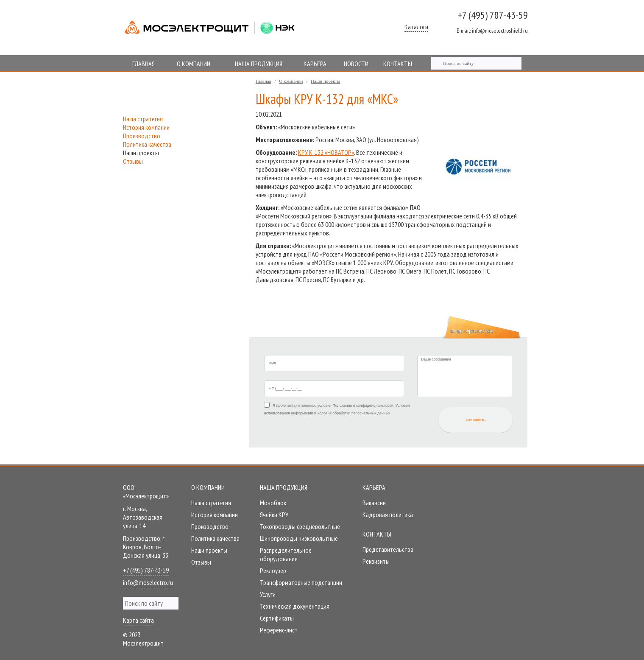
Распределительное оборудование (286, 554)
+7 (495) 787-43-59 (493, 15)
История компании (146, 127)
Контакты (377, 534)
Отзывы (133, 161)
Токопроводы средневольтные (300, 526)
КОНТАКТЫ (398, 64)
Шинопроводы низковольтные (299, 538)
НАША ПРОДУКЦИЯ (259, 64)
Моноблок (273, 503)
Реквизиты (376, 561)
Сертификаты (277, 618)
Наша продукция (284, 487)
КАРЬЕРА (315, 64)
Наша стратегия (143, 119)
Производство (142, 136)
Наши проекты (325, 81)
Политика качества (147, 144)
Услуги (268, 594)
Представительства (388, 549)
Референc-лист (279, 630)
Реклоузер (273, 571)
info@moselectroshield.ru (492, 31)
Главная (263, 81)
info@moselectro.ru (148, 582)
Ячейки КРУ (274, 515)
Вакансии (374, 503)
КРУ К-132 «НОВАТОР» (326, 152)
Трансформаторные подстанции (301, 582)
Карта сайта (138, 620)
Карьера (374, 487)
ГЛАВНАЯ (144, 64)
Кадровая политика (388, 515)
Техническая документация (295, 606)
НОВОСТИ (356, 64)
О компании (291, 81)
